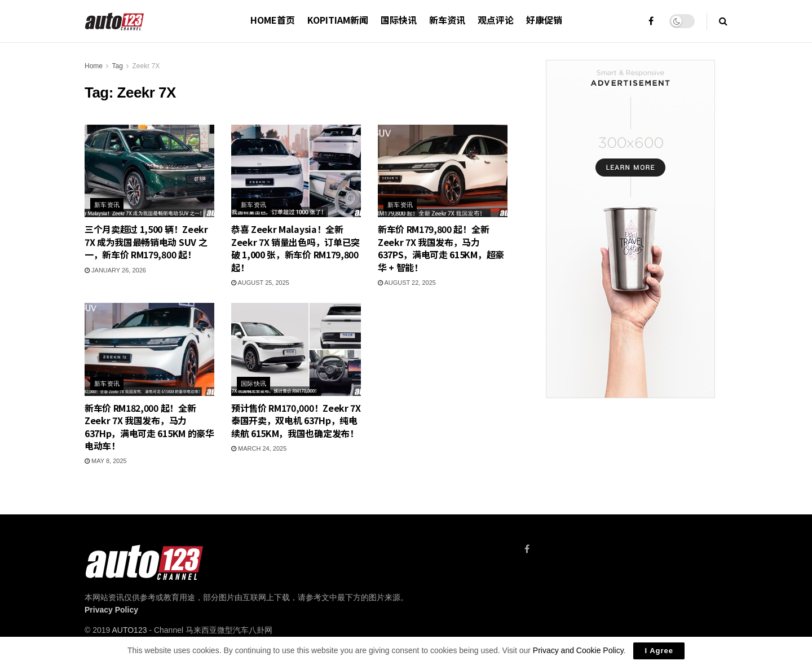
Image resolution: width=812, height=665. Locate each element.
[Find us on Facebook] (527, 549)
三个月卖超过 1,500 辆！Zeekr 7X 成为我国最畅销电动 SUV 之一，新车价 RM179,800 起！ (146, 242)
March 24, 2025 (259, 448)
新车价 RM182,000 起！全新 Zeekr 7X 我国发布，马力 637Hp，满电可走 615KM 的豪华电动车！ (149, 427)
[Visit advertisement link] (630, 229)
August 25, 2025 (260, 283)
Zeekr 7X (146, 66)
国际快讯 (399, 20)
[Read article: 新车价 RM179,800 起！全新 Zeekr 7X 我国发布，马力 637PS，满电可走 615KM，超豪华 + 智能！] (443, 171)
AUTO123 (129, 630)
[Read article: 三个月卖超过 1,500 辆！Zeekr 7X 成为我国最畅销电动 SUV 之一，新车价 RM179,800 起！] (149, 171)
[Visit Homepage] (115, 21)
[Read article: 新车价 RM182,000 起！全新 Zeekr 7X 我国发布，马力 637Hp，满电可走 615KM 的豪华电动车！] (149, 349)
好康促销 (544, 20)
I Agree (659, 651)
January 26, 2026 (115, 270)
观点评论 (496, 20)
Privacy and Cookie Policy (578, 650)
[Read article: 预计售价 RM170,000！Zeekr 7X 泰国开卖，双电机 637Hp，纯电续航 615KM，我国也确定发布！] (296, 349)
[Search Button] (723, 21)
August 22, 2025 (407, 283)
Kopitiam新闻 (338, 20)
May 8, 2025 (106, 461)
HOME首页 (273, 20)
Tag (117, 66)
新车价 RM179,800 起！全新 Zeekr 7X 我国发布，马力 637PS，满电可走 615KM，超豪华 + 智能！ (441, 248)
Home (94, 66)
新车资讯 (447, 20)
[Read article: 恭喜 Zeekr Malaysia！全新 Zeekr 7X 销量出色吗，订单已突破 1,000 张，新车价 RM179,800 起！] (296, 171)
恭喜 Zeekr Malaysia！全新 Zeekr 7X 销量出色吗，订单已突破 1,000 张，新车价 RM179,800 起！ (295, 248)
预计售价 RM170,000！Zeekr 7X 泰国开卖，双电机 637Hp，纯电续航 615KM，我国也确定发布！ (296, 420)
